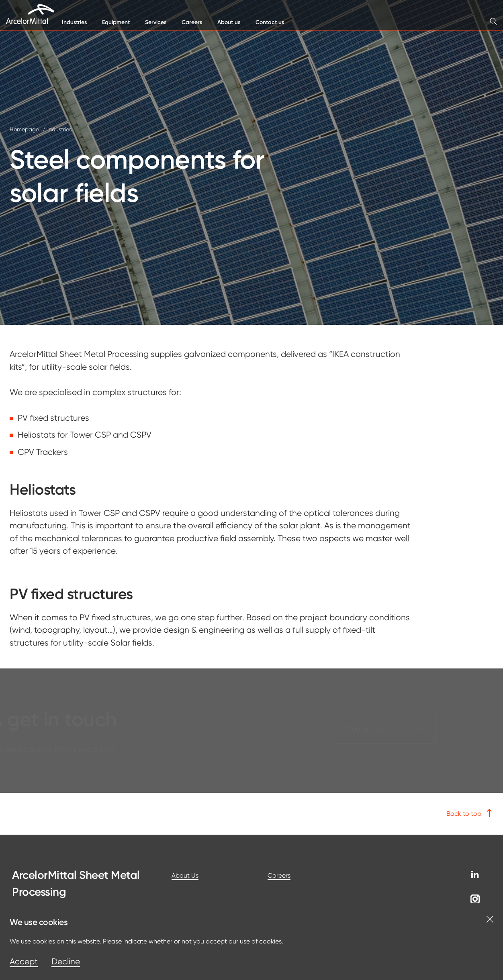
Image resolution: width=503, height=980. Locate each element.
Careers (192, 22)
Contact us (270, 22)
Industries (74, 22)
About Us (185, 875)
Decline (66, 962)
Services (156, 22)
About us (229, 22)
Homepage (24, 129)
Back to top (470, 813)
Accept (24, 962)
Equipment (116, 22)
